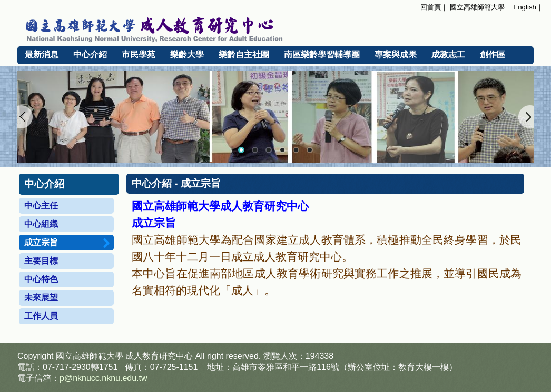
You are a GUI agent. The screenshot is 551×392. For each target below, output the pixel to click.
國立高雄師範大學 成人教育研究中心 (275, 28)
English (525, 7)
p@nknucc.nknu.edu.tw (104, 378)
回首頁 (431, 7)
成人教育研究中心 (159, 356)
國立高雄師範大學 (477, 7)
